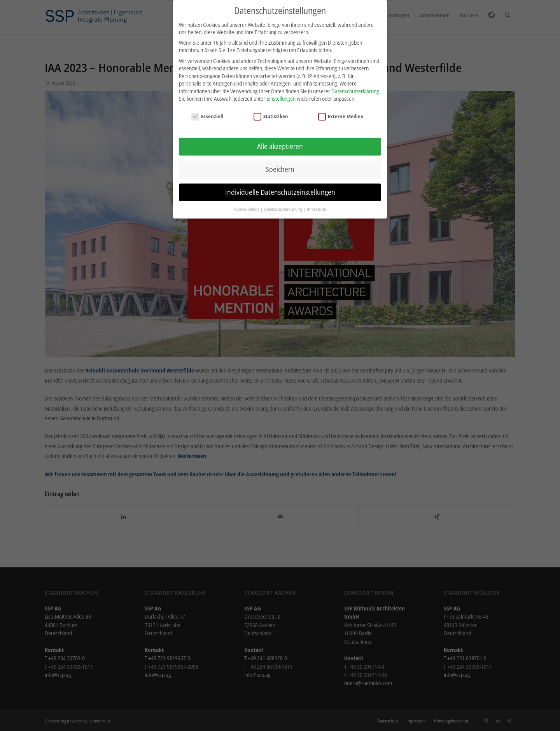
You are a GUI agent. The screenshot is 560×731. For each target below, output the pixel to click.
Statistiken (271, 111)
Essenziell (208, 111)
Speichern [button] (280, 164)
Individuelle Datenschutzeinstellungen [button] (280, 187)
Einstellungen (281, 94)
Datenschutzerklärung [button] (283, 204)
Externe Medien (341, 111)
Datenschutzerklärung (355, 86)
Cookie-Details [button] (247, 204)
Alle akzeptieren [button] (280, 141)
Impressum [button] (317, 204)
